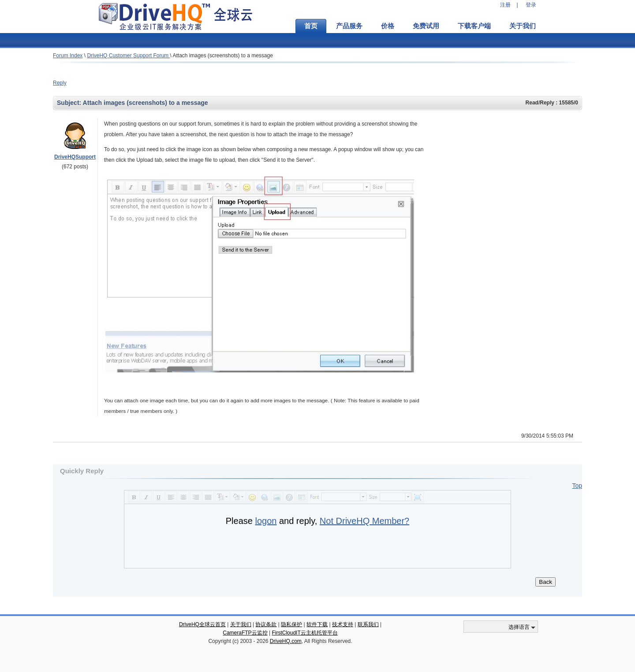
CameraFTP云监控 (245, 633)
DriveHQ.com (286, 641)
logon (266, 521)
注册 (505, 5)
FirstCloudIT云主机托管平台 (304, 633)
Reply (60, 83)
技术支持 (343, 624)
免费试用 (426, 26)
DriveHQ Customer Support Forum (128, 56)
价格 (388, 26)
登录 (531, 5)
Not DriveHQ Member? (364, 521)
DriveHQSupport (75, 157)
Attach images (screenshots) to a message (222, 56)
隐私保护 (291, 624)
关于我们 (523, 26)
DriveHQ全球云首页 (202, 624)
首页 (311, 26)
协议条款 (266, 624)
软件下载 (317, 624)
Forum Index (68, 56)
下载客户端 (474, 26)
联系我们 (368, 624)
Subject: (70, 103)
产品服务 (349, 26)
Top (577, 486)
